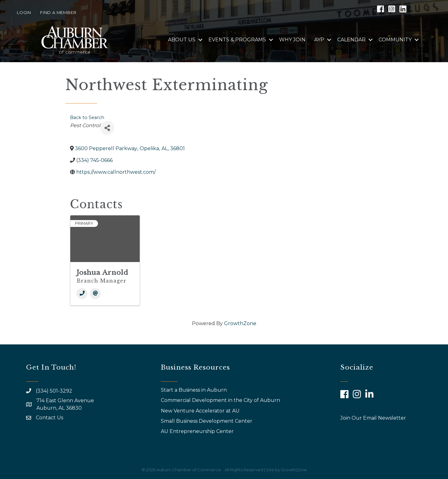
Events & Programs (237, 40)
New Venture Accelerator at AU (201, 411)
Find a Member (58, 12)
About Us (182, 40)
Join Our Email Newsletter (373, 418)
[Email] (95, 294)
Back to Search (87, 117)
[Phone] (82, 294)
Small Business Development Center (207, 421)
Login (24, 12)
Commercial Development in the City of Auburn (221, 400)
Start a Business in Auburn (194, 390)
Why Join (292, 40)
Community (395, 40)
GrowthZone (240, 323)
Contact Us (49, 418)
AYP (319, 40)
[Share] (107, 128)
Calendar (351, 40)
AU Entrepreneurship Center (198, 431)
